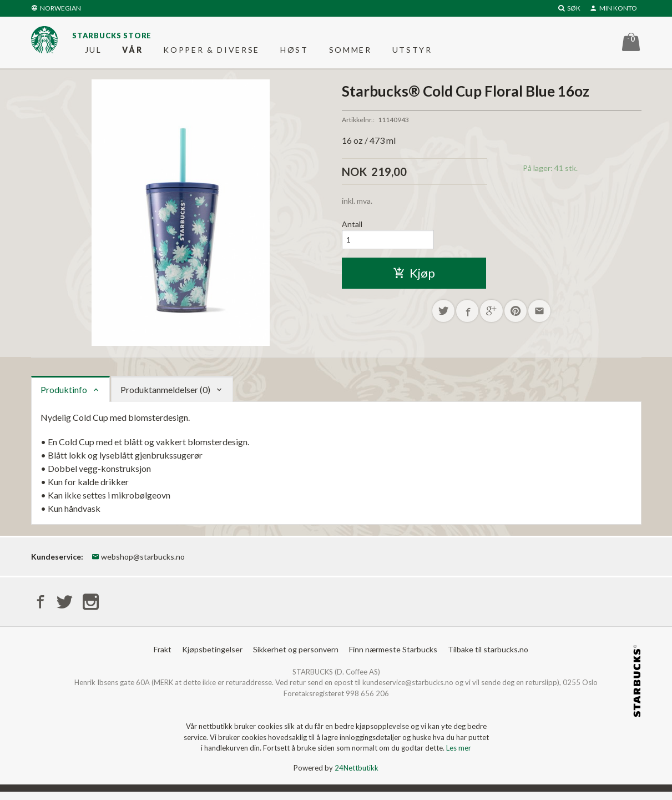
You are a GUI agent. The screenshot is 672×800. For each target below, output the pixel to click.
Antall (352, 230)
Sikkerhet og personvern (296, 657)
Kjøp (414, 281)
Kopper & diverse (211, 52)
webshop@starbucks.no (138, 562)
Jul (94, 52)
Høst (294, 52)
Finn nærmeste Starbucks (393, 657)
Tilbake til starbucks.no (488, 657)
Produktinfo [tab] (64, 395)
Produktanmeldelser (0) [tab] (165, 395)
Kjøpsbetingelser (212, 657)
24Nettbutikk (357, 776)
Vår (132, 52)
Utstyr (412, 52)
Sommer (350, 52)
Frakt (163, 657)
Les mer (459, 756)
